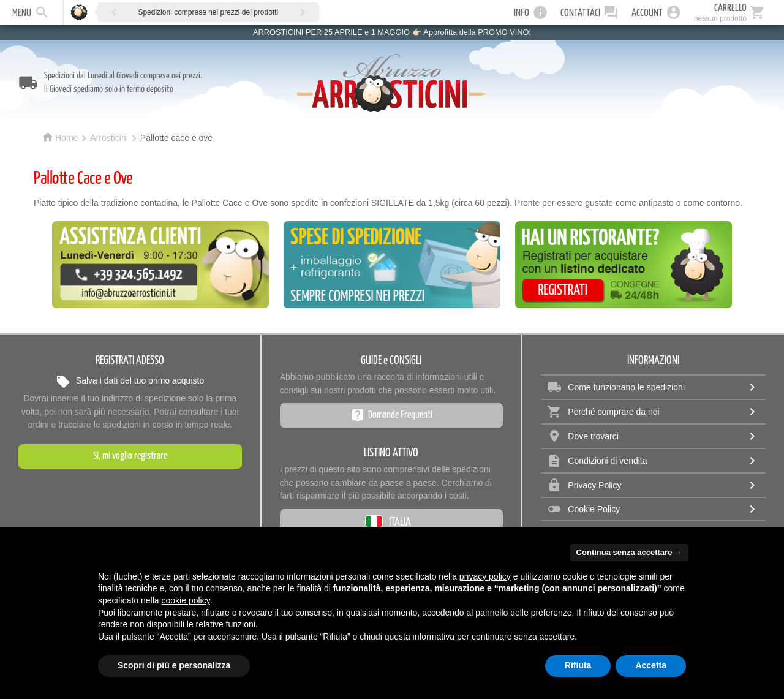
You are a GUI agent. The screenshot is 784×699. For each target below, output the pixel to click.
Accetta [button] (651, 665)
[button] (114, 12)
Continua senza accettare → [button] (629, 552)
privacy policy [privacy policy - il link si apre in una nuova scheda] (485, 576)
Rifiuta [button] (578, 665)
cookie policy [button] (186, 600)
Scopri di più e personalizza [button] (174, 665)
